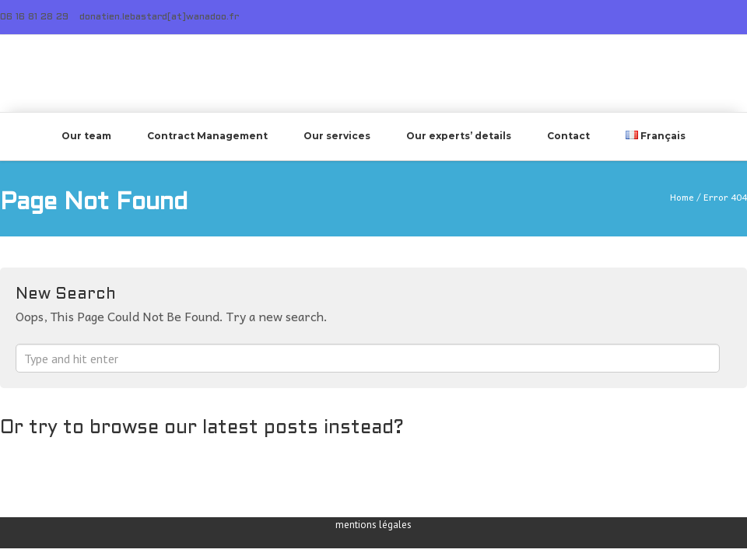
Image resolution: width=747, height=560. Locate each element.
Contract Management (207, 136)
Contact (568, 136)
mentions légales (373, 525)
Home (682, 197)
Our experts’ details (459, 136)
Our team (86, 136)
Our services (337, 136)
